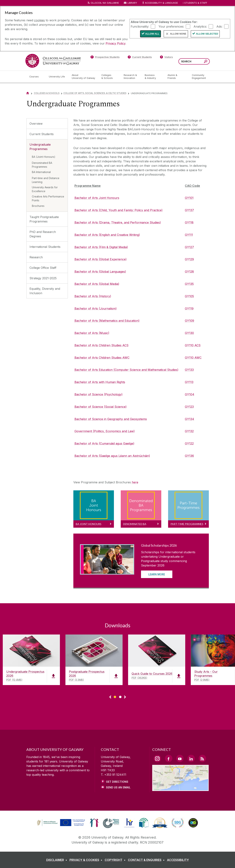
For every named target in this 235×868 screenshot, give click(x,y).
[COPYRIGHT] (116, 860)
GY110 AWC (193, 358)
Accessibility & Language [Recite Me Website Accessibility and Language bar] (160, 3)
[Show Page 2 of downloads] (120, 696)
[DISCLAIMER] (57, 860)
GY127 (189, 247)
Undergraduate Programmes (40, 147)
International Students (45, 247)
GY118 (189, 222)
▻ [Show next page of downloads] (125, 697)
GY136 (189, 456)
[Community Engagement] (199, 77)
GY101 (189, 198)
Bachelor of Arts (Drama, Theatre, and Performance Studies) (118, 222)
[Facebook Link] (169, 758)
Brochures (38, 206)
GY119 (189, 309)
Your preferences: (171, 26)
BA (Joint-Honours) (44, 157)
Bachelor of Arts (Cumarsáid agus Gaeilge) (104, 443)
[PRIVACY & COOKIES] (87, 860)
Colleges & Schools (47, 93)
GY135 (189, 284)
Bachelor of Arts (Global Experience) (101, 259)
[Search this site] (206, 62)
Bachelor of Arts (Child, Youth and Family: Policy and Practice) (119, 210)
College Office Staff (43, 268)
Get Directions (117, 782)
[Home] (28, 93)
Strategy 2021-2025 (43, 278)
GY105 (189, 296)
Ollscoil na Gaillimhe (105, 3)
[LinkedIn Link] (191, 758)
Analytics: (200, 26)
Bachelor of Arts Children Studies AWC (102, 358)
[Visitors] (166, 58)
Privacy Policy (115, 43)
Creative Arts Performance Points (48, 198)
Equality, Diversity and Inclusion (45, 291)
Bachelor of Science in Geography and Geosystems (111, 419)
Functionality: (140, 26)
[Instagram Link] (157, 759)
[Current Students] (140, 58)
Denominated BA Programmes (42, 165)
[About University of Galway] (84, 77)
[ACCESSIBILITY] (178, 860)
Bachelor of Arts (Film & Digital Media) (101, 247)
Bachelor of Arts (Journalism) (96, 309)
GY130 (189, 333)
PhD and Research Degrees (43, 234)
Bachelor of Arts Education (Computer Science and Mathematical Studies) (126, 370)
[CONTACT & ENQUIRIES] (147, 860)
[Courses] (36, 77)
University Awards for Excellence (45, 189)
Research (36, 257)
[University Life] (57, 77)
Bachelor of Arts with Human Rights (100, 382)
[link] (60, 823)
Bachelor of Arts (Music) (92, 333)
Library (132, 3)
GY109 (189, 321)
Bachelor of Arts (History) (93, 296)
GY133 (189, 370)
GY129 (189, 259)
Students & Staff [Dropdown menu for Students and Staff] (196, 3)
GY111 (189, 235)
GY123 (189, 407)
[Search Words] (194, 61)
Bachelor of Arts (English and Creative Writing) (107, 235)
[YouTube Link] (180, 758)
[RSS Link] (202, 758)
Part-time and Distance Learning (46, 180)
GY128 (189, 272)
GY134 (189, 419)
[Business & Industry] (153, 77)
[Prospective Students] (105, 58)
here (135, 482)
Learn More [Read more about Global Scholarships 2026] (157, 574)
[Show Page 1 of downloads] (115, 696)
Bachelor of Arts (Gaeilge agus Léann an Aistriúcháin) (112, 456)
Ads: (219, 26)
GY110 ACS (193, 345)
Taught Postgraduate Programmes (44, 219)
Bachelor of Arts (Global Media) (97, 284)
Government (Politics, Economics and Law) (105, 431)
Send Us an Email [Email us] (118, 787)
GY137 (189, 210)
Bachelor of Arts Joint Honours (97, 198)
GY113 (189, 382)
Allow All (152, 34)
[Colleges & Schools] (109, 77)
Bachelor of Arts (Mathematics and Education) (107, 321)
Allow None (178, 34)
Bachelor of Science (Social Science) (101, 407)
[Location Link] (181, 789)
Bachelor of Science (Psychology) (99, 394)
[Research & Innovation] (131, 77)
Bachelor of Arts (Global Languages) (100, 272)
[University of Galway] (53, 61)
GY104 (190, 394)
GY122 (189, 443)
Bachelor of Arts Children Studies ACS (101, 345)
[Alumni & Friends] (177, 77)
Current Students (42, 134)
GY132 (189, 431)
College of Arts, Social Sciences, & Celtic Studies (95, 93)
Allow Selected (207, 34)
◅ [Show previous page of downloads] (110, 697)
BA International (41, 172)
